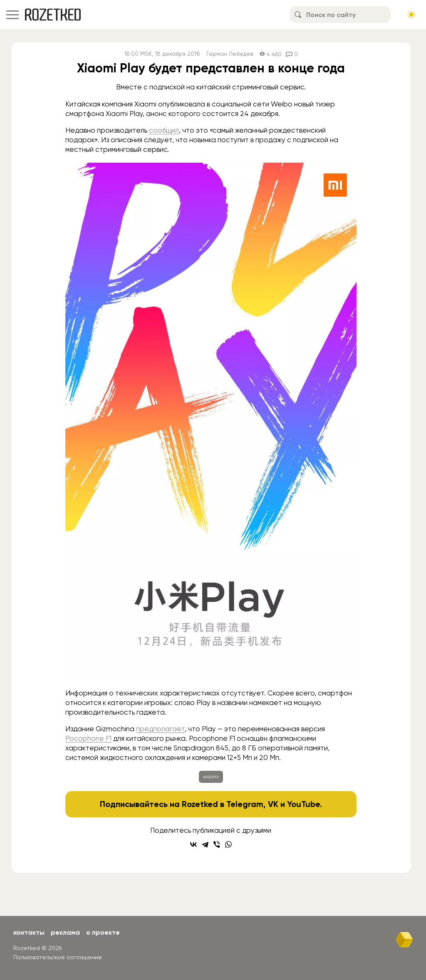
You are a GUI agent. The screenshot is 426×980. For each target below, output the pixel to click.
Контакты (29, 932)
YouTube (303, 804)
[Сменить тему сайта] (411, 15)
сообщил (164, 130)
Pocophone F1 (88, 738)
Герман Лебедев (230, 54)
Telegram (245, 804)
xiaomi (211, 777)
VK (273, 804)
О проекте (103, 932)
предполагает (160, 729)
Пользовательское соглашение (58, 957)
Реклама (65, 932)
